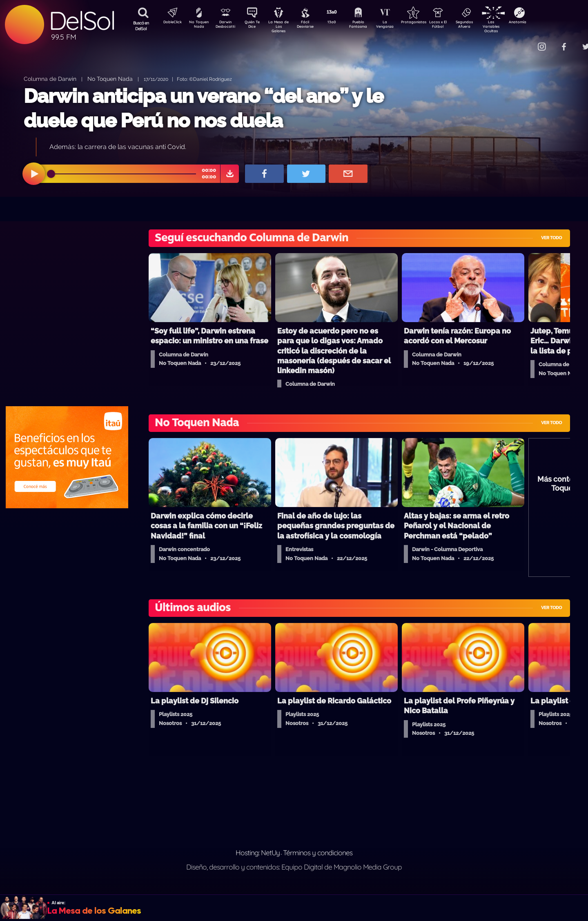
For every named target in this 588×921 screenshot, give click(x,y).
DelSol (82, 21)
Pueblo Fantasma (370, 26)
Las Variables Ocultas (513, 26)
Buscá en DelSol (141, 26)
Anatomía (541, 23)
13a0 (341, 23)
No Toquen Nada (198, 26)
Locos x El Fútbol (455, 26)
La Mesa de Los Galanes (284, 26)
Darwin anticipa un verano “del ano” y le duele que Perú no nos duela (204, 108)
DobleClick (169, 23)
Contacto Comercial (525, 42)
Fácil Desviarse (312, 26)
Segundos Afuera (484, 26)
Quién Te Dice (255, 26)
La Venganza (398, 26)
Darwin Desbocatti (227, 26)
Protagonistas (427, 23)
